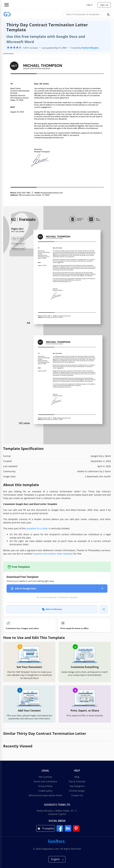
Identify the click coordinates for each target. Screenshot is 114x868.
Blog (77, 777)
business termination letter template (53, 554)
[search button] (108, 14)
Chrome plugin (77, 791)
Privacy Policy (45, 786)
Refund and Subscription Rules (45, 795)
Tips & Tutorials (77, 781)
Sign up (104, 5)
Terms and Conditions (45, 781)
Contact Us (77, 795)
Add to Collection (52, 609)
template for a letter (37, 528)
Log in (90, 5)
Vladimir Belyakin (90, 48)
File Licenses (45, 777)
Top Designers (77, 786)
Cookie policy (45, 791)
